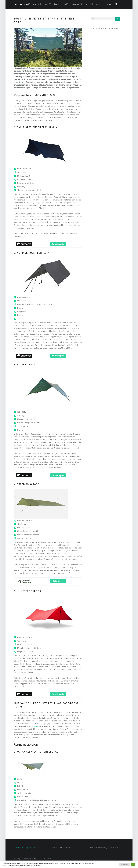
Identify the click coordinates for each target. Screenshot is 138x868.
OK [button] (133, 864)
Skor (48, 4)
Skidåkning (77, 4)
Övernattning (23, 4)
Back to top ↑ (49, 859)
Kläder (37, 4)
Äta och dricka (61, 4)
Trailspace (34, 726)
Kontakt (108, 4)
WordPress (34, 859)
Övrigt (89, 4)
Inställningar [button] (125, 864)
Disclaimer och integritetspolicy (25, 848)
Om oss (99, 4)
